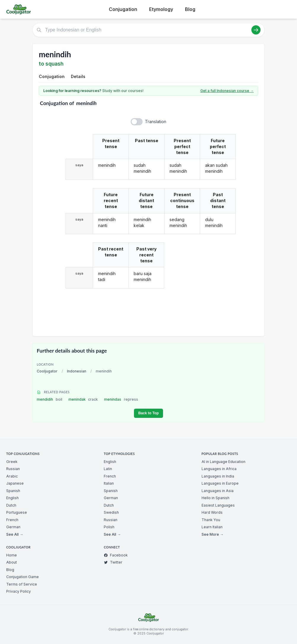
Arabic (12, 476)
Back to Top (148, 413)
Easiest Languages (218, 505)
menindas (121, 399)
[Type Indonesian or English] (148, 30)
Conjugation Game (23, 577)
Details (78, 76)
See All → (15, 534)
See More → (213, 534)
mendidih (49, 399)
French (12, 520)
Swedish (111, 512)
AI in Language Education (223, 462)
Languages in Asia (218, 491)
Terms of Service (22, 584)
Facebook (116, 555)
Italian (109, 483)
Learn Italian (212, 527)
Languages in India (218, 476)
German (13, 527)
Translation (156, 122)
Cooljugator (47, 371)
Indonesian (77, 371)
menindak (83, 399)
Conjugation (123, 9)
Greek (12, 462)
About (12, 562)
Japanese (15, 483)
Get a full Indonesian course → (227, 91)
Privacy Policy (19, 591)
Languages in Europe (220, 483)
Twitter (113, 562)
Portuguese (17, 512)
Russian (13, 469)
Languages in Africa (219, 469)
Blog (190, 9)
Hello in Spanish (215, 498)
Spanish (13, 491)
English (12, 498)
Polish (109, 527)
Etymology (161, 9)
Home (12, 555)
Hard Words (212, 512)
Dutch (11, 505)
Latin (108, 469)
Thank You (211, 520)
